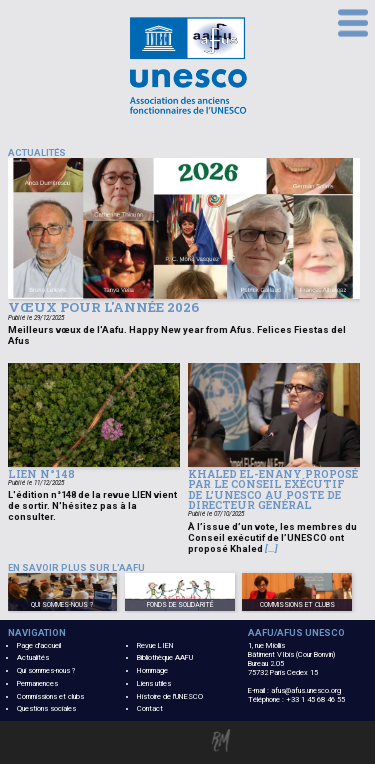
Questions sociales (46, 708)
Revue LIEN (155, 645)
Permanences (37, 683)
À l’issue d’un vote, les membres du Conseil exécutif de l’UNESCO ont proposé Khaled (272, 537)
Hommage (152, 670)
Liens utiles (154, 683)
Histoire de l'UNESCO (170, 696)
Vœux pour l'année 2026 (103, 307)
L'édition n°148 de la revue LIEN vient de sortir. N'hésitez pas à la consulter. (92, 505)
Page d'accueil (39, 645)
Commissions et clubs (50, 696)
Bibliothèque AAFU (165, 657)
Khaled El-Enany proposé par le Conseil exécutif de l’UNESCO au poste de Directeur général (273, 490)
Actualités (33, 657)
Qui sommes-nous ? (46, 670)
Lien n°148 (41, 474)
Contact (150, 708)
